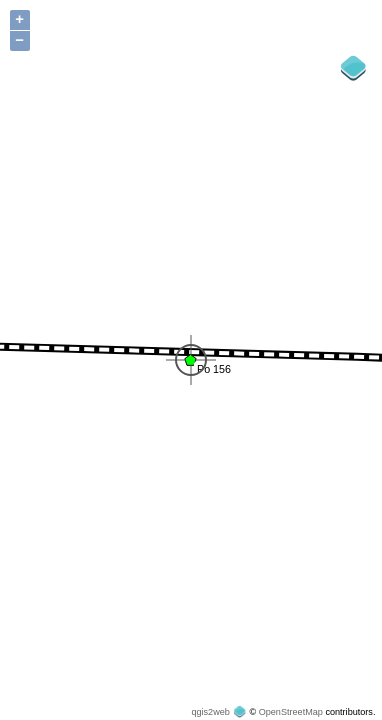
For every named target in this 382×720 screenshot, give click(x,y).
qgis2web (210, 712)
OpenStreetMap (291, 712)
